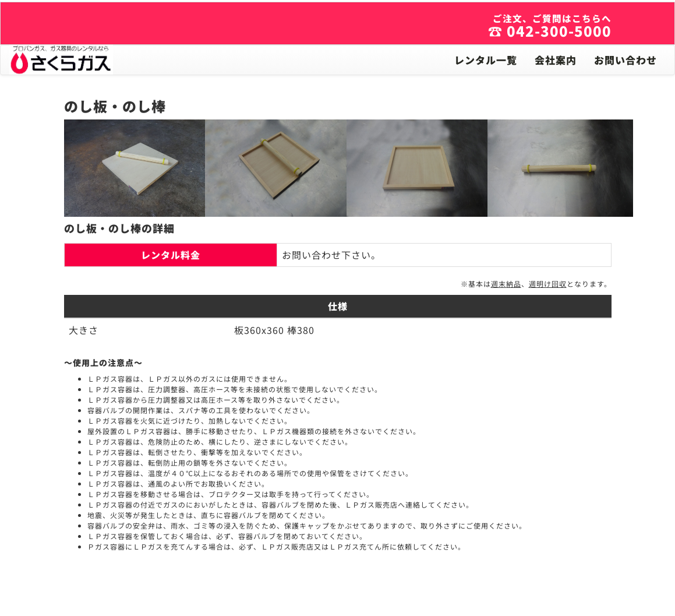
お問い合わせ (625, 60)
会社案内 (556, 60)
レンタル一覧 (486, 60)
